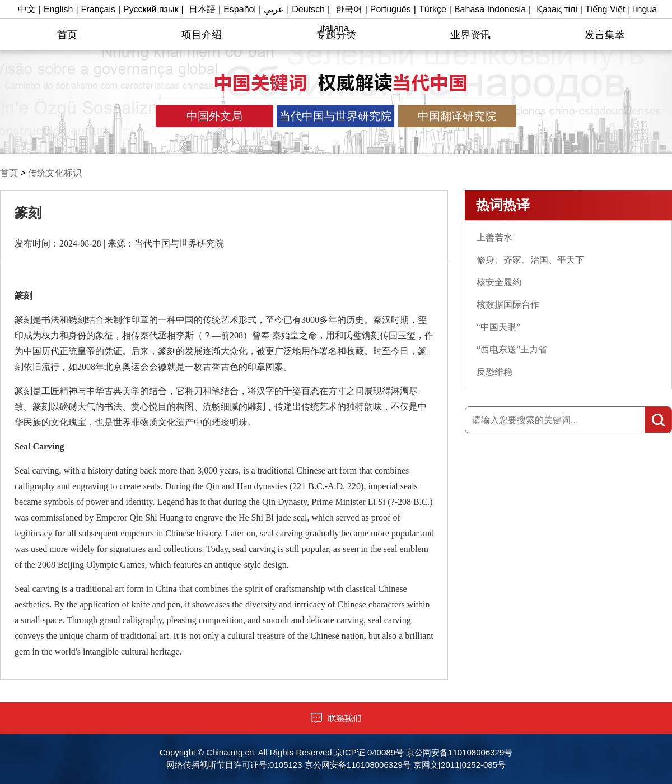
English (58, 9)
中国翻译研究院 (457, 116)
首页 (67, 35)
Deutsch (308, 9)
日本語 (202, 9)
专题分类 (336, 35)
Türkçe (433, 9)
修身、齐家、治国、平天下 (530, 260)
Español (240, 9)
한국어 (349, 9)
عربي (274, 9)
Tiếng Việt (605, 9)
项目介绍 (202, 35)
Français (98, 9)
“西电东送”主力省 (512, 349)
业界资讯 (470, 35)
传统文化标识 (55, 173)
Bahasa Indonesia (490, 9)
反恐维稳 (494, 372)
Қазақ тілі (557, 9)
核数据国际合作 (508, 305)
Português (391, 9)
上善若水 (494, 237)
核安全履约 (499, 282)
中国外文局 (214, 116)
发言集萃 (605, 35)
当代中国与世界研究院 (335, 116)
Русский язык (151, 9)
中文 (27, 9)
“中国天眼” (498, 327)
